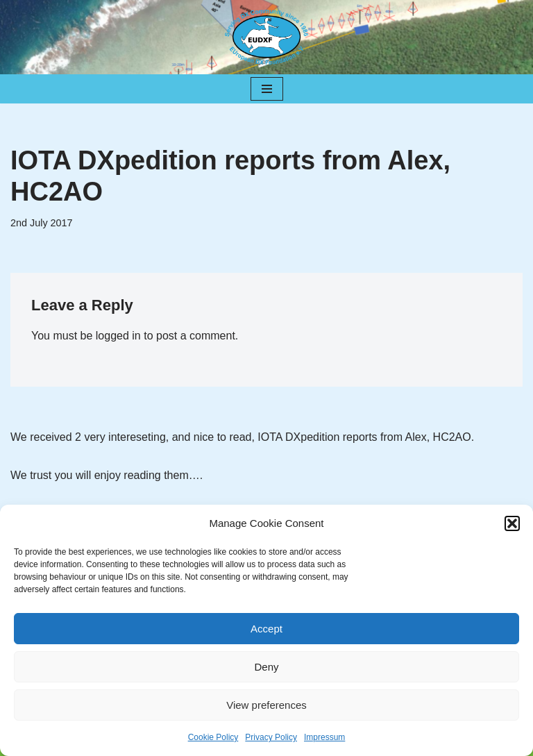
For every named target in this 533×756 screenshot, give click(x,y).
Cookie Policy (213, 737)
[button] (512, 523)
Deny (266, 667)
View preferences (266, 705)
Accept (266, 629)
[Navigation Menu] (267, 89)
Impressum (324, 737)
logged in (118, 336)
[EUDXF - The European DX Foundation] (266, 37)
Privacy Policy (271, 737)
